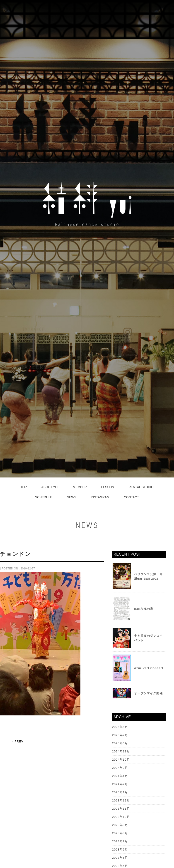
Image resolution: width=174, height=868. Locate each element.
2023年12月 (121, 800)
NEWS (72, 497)
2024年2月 (120, 784)
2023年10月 (121, 817)
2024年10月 (121, 760)
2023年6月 (120, 849)
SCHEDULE (44, 497)
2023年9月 (120, 825)
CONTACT (132, 497)
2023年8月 (120, 833)
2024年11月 (121, 751)
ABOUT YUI (50, 487)
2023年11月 (121, 809)
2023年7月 (120, 841)
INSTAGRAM (100, 497)
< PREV (17, 742)
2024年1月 (120, 792)
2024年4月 (120, 776)
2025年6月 (120, 743)
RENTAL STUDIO (141, 487)
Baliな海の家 (144, 609)
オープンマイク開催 (149, 693)
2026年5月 (120, 727)
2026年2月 (120, 735)
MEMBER (80, 487)
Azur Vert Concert (149, 668)
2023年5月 (120, 858)
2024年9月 (120, 768)
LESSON (108, 487)
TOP (24, 487)
